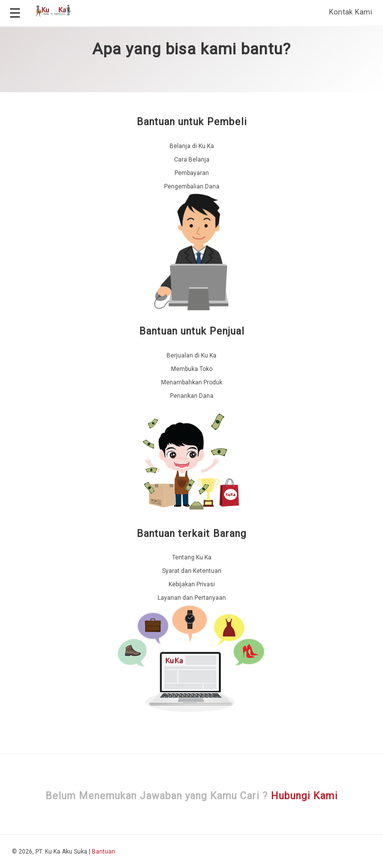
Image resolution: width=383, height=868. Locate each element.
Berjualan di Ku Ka (191, 355)
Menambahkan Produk (192, 382)
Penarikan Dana (192, 396)
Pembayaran (192, 173)
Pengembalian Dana (192, 186)
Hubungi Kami (304, 796)
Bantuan (103, 852)
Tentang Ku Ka (192, 557)
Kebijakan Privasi (192, 584)
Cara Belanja (192, 160)
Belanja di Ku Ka (192, 146)
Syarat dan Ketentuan (192, 571)
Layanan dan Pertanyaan (192, 598)
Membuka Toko (192, 369)
